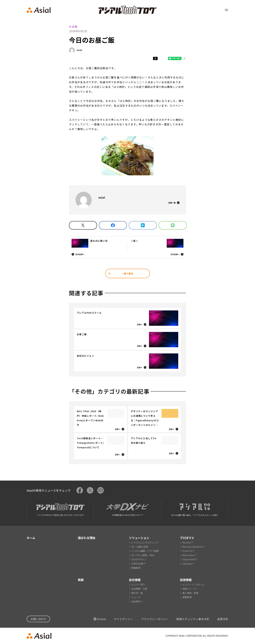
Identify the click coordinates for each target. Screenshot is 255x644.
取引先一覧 (137, 593)
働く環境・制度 (190, 593)
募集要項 (187, 597)
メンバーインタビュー (194, 584)
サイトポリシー (124, 619)
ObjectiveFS (189, 559)
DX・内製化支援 (140, 547)
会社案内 (136, 601)
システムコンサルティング (145, 542)
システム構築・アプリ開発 (145, 551)
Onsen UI (187, 551)
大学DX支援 (137, 564)
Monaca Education (192, 547)
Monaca (187, 542)
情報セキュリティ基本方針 (193, 619)
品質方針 (223, 619)
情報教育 (136, 568)
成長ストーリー (190, 589)
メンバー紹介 (138, 584)
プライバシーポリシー (155, 619)
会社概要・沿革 (139, 589)
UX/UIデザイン (139, 559)
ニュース (136, 597)
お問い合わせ (38, 619)
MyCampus (188, 555)
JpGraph (187, 564)
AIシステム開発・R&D (143, 555)
